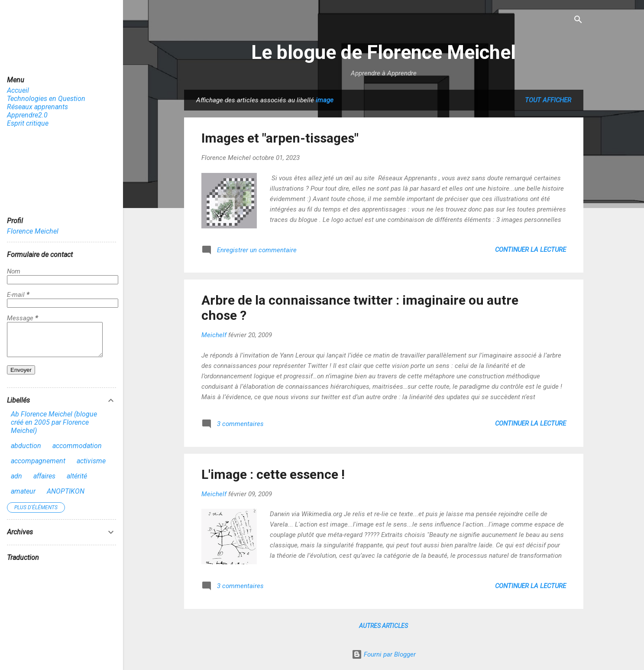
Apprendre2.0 (27, 115)
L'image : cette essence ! (273, 474)
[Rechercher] (578, 20)
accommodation (77, 452)
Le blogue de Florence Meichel (383, 52)
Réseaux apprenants (37, 107)
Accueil (18, 90)
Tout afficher (548, 100)
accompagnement (38, 467)
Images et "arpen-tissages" (280, 138)
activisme (91, 467)
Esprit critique (28, 123)
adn (16, 483)
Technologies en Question (46, 99)
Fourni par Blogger (384, 654)
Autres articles (383, 626)
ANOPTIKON (66, 498)
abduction (26, 452)
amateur (23, 498)
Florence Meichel (33, 231)
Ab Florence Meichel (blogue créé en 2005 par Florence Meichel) (54, 429)
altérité (77, 483)
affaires (44, 483)
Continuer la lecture (531, 250)
